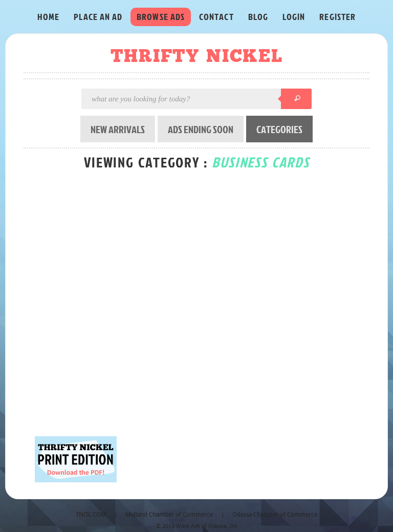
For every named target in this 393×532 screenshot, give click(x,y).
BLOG (258, 17)
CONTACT (216, 17)
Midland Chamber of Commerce (169, 515)
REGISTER (337, 17)
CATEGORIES (279, 129)
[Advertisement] (160, 329)
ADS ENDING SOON (201, 129)
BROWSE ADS (161, 17)
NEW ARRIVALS (118, 129)
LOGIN (294, 17)
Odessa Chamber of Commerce (275, 515)
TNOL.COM (91, 515)
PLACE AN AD (98, 17)
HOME (48, 17)
